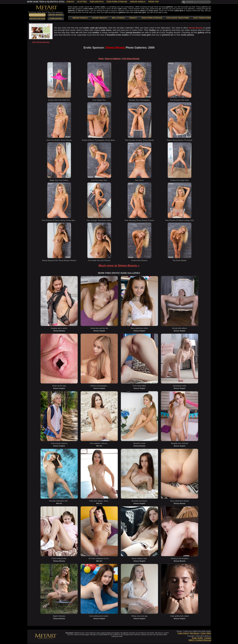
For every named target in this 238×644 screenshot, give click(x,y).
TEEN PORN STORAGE (152, 18)
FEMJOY (133, 18)
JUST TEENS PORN (202, 18)
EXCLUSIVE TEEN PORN (178, 18)
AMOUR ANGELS (80, 18)
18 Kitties (82, 2)
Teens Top (153, 2)
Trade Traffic (197, 638)
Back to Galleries (113, 59)
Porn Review (56, 19)
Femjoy (70, 2)
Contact (208, 638)
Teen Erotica (97, 2)
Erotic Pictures (37, 15)
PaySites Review (37, 19)
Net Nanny (195, 633)
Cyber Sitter (206, 633)
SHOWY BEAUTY (100, 18)
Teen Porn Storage (117, 2)
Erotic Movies (56, 15)
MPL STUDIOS (118, 18)
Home (101, 59)
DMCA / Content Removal (200, 640)
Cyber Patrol (183, 633)
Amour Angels (138, 2)
